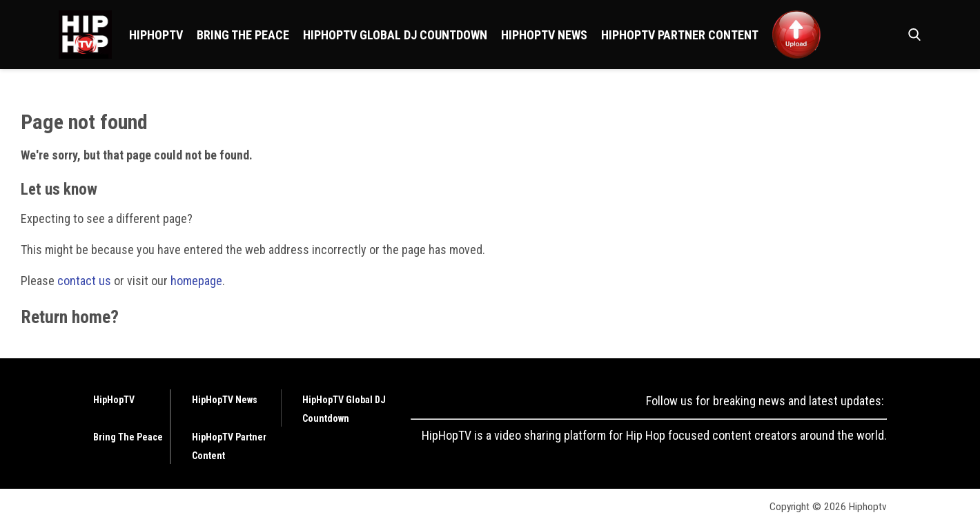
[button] (912, 35)
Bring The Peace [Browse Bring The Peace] (243, 35)
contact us (84, 281)
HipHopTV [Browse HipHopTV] (156, 35)
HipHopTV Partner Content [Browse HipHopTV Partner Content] (680, 35)
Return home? (70, 317)
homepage (196, 281)
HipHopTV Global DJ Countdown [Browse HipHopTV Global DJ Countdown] (395, 35)
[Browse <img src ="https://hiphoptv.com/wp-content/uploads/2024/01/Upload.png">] (796, 35)
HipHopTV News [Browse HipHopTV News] (544, 35)
